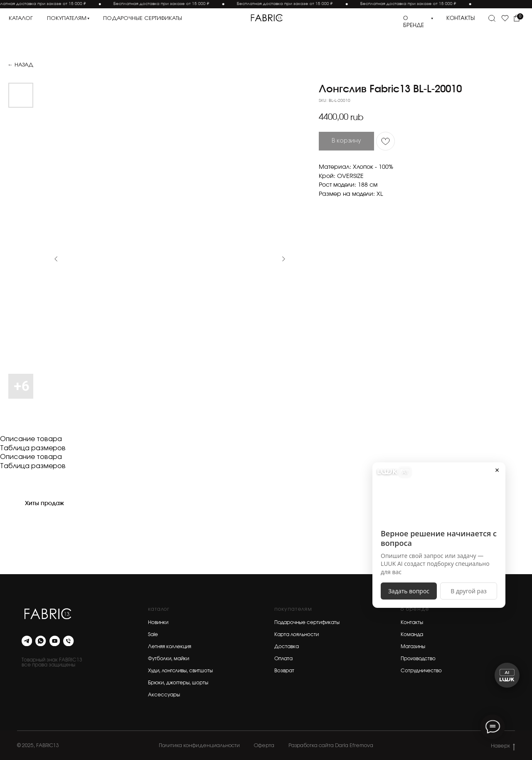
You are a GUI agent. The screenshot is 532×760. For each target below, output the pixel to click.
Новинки (158, 622)
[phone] (68, 641)
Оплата (283, 659)
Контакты (412, 622)
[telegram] (27, 641)
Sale (153, 634)
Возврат (284, 671)
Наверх (503, 746)
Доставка (287, 646)
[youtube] (55, 641)
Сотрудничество (421, 671)
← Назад (20, 65)
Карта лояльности (297, 634)
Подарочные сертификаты (307, 622)
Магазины (413, 646)
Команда (412, 634)
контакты (461, 19)
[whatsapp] (41, 641)
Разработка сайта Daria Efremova (331, 745)
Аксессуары (164, 695)
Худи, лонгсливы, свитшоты (180, 671)
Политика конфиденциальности (199, 745)
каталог (21, 19)
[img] (266, 18)
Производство (418, 659)
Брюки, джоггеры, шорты (178, 683)
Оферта (264, 745)
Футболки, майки (169, 659)
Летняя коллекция (170, 646)
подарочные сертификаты (143, 19)
